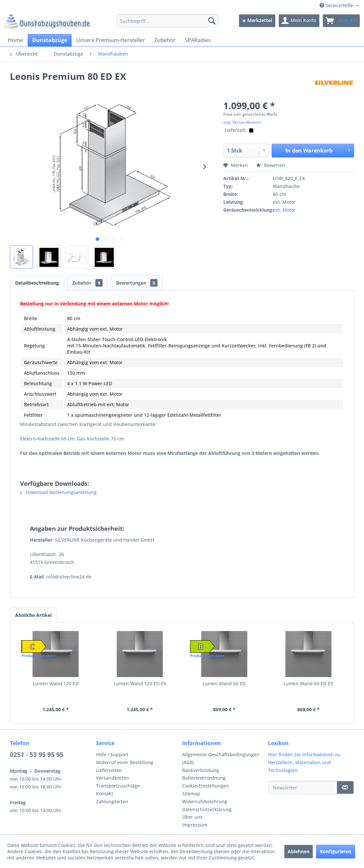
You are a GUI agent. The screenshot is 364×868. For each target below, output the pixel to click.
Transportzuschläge (118, 786)
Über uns (192, 817)
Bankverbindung (201, 770)
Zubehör (87, 283)
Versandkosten (113, 778)
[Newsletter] (302, 787)
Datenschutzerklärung (207, 809)
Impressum (195, 825)
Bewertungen (137, 283)
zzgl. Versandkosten (242, 122)
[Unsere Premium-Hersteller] (111, 40)
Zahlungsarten (112, 801)
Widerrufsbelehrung (205, 801)
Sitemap (191, 794)
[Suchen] (212, 21)
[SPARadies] (198, 40)
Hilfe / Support (112, 754)
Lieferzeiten (109, 770)
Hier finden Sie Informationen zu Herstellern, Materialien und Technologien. (304, 762)
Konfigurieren (336, 851)
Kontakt (105, 794)
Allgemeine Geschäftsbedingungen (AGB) (221, 758)
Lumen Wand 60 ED (224, 683)
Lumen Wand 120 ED (56, 683)
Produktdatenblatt (39, 656)
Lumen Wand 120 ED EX (140, 683)
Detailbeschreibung (37, 283)
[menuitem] (168, 21)
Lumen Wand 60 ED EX (308, 683)
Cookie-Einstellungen (206, 786)
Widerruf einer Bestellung (125, 762)
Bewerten (271, 165)
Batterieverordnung (204, 778)
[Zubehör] (165, 40)
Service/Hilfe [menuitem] (337, 5)
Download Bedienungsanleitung (58, 492)
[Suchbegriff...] (168, 21)
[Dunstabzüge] (50, 40)
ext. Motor (284, 210)
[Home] (15, 40)
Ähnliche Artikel (33, 615)
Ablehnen (299, 851)
